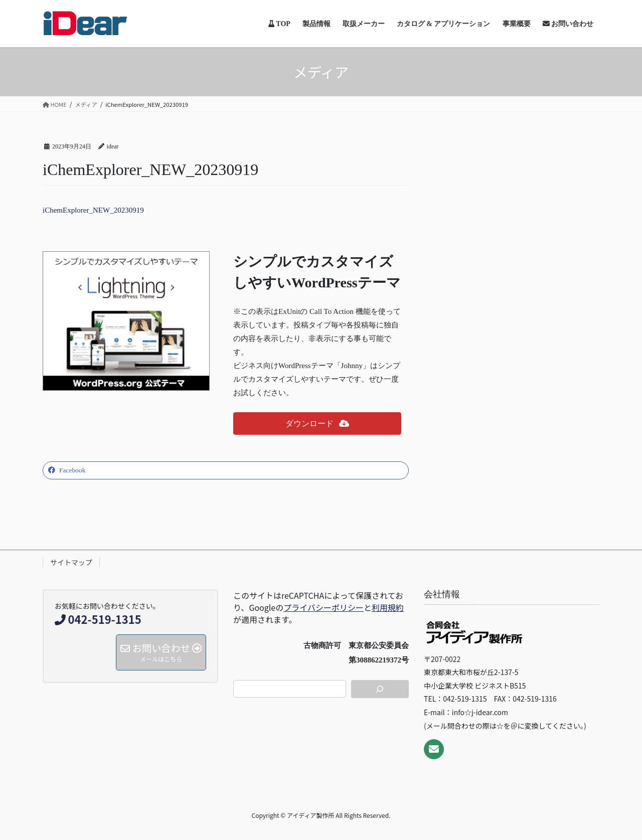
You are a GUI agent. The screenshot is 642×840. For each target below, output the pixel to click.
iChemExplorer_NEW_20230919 (93, 210)
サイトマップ (71, 562)
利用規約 (388, 607)
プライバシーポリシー (324, 607)
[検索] (380, 689)
